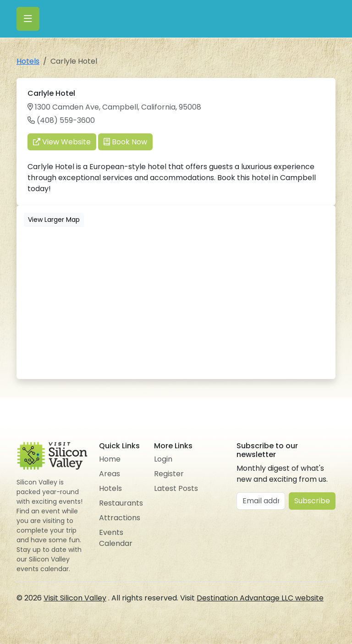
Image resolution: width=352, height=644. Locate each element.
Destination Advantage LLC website (260, 598)
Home (110, 459)
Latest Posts (176, 488)
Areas (110, 474)
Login (163, 459)
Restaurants (121, 503)
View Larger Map (54, 220)
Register (169, 474)
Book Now (125, 142)
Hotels (28, 61)
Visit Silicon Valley (75, 598)
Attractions (120, 518)
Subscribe (312, 501)
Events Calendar (116, 538)
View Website (62, 142)
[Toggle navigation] (28, 19)
